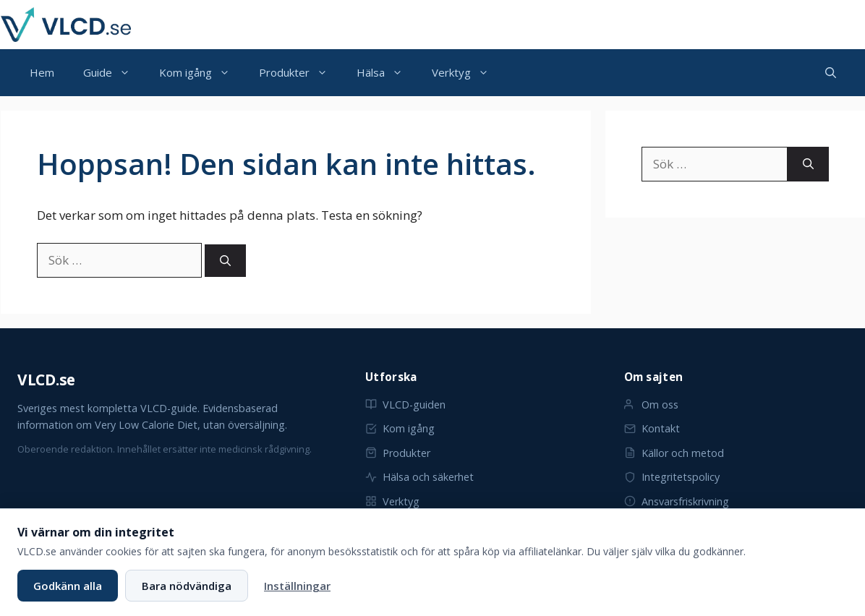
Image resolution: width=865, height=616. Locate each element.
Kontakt (652, 428)
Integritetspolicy (672, 477)
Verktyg (468, 73)
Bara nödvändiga (187, 586)
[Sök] (225, 261)
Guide (114, 73)
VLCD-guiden (405, 405)
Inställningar (297, 586)
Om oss (651, 405)
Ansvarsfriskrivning (677, 501)
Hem (42, 72)
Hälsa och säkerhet (419, 477)
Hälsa (387, 73)
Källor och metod (674, 453)
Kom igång (202, 73)
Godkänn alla (68, 586)
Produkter (301, 73)
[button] (831, 73)
